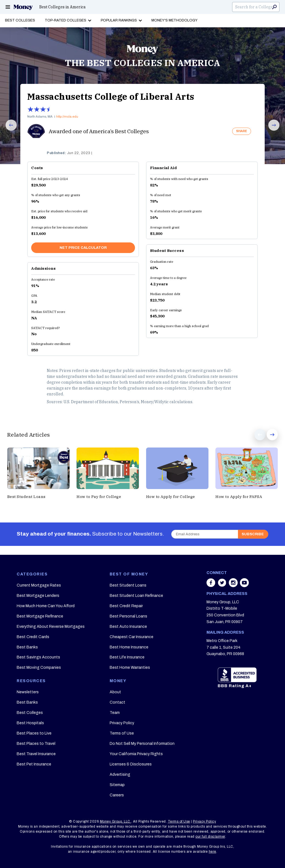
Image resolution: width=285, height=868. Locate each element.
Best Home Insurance (129, 647)
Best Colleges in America (62, 7)
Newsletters (28, 692)
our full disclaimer (210, 837)
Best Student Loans (128, 585)
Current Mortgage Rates (39, 585)
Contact (117, 702)
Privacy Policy (122, 723)
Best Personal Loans (128, 616)
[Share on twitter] (223, 585)
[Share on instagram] (234, 585)
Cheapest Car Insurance (132, 637)
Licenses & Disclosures (131, 764)
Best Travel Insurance (36, 754)
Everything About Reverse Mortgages (51, 627)
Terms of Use (122, 733)
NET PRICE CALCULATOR (83, 248)
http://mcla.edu (67, 117)
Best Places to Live (34, 733)
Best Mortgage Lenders (38, 596)
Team (115, 713)
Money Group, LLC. (116, 821)
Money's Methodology (175, 20)
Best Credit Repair (126, 606)
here (212, 852)
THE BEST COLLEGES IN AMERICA (142, 63)
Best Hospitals (30, 723)
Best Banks (27, 647)
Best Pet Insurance (34, 764)
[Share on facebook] (212, 585)
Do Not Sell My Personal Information (142, 744)
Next (271, 131)
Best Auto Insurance (128, 627)
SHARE (242, 131)
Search (274, 7)
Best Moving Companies (39, 668)
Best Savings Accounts (38, 657)
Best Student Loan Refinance (136, 596)
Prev (8, 131)
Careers (117, 795)
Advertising (120, 775)
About (115, 692)
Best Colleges (20, 20)
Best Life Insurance (127, 657)
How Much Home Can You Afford (46, 606)
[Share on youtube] (244, 585)
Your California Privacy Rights (136, 754)
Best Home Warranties (130, 668)
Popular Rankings (119, 20)
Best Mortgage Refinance (40, 616)
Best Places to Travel (36, 744)
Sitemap (117, 785)
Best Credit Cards (33, 637)
